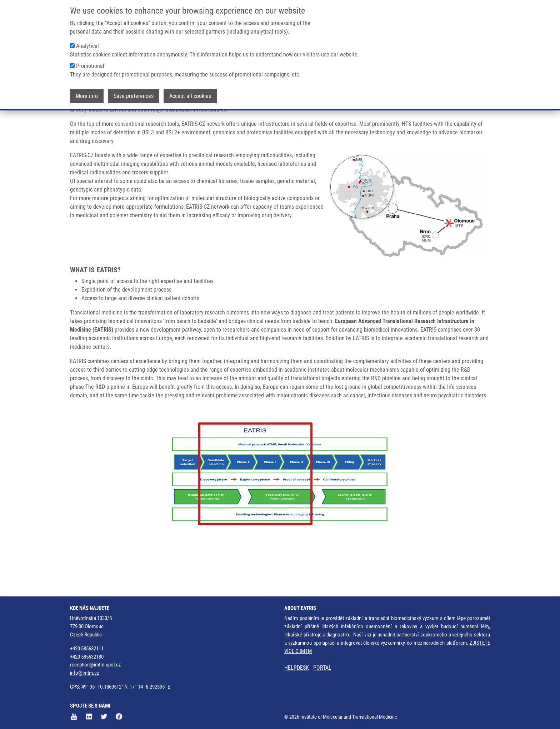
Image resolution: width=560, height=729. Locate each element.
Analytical (87, 45)
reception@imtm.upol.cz (96, 665)
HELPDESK (297, 668)
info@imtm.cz (85, 673)
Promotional (90, 65)
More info (87, 95)
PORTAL (322, 668)
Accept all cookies (190, 95)
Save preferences (134, 95)
